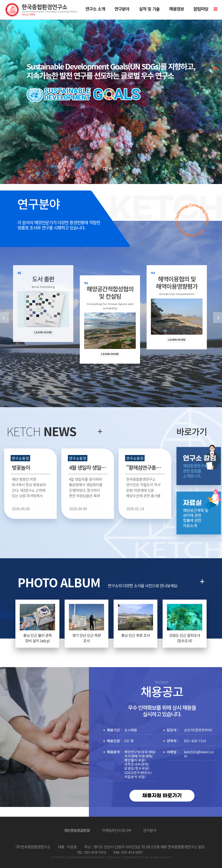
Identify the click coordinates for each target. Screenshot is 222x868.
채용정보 (176, 9)
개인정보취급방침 (77, 830)
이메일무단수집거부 (117, 830)
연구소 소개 (95, 9)
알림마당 (201, 9)
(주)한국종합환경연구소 (41, 10)
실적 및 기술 (149, 9)
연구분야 (122, 9)
